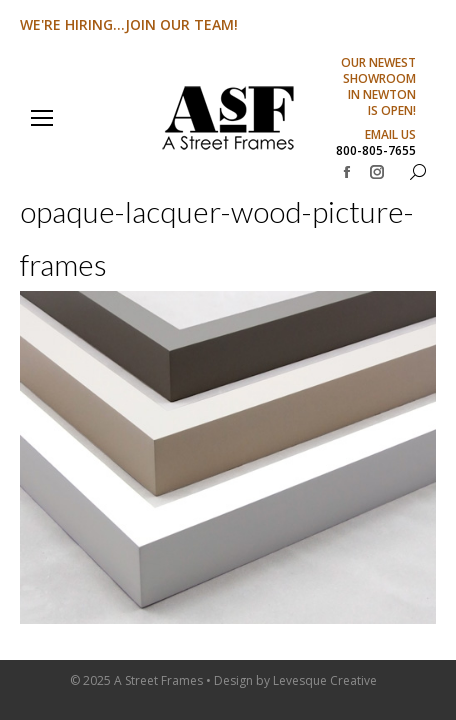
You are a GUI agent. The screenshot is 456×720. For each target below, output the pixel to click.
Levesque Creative (325, 680)
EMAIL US (390, 135)
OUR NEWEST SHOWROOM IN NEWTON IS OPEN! (378, 87)
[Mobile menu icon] (42, 118)
